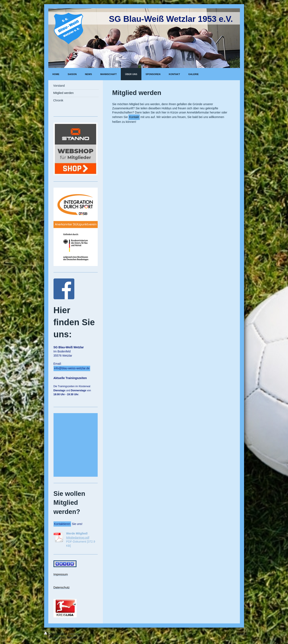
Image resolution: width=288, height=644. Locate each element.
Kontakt (134, 117)
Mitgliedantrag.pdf (78, 538)
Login (240, 634)
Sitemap (73, 634)
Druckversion (55, 634)
